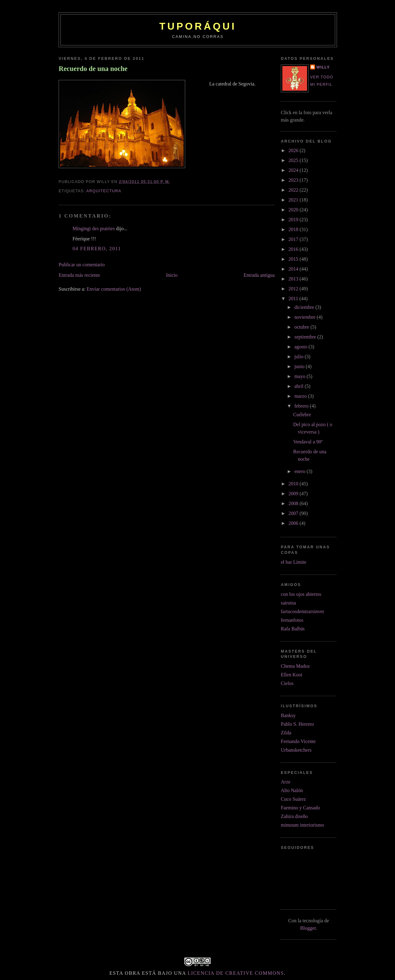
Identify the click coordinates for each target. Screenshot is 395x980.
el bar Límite (294, 562)
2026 (294, 150)
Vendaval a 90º (308, 442)
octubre (302, 327)
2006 (294, 523)
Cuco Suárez (293, 799)
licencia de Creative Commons (236, 973)
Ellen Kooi (292, 675)
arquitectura (104, 191)
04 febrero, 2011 (97, 249)
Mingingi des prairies (94, 228)
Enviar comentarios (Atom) (114, 289)
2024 (294, 170)
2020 (294, 210)
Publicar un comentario (82, 265)
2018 (294, 229)
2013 (294, 279)
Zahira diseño (294, 816)
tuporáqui (198, 26)
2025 (294, 160)
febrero (302, 406)
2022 (294, 190)
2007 (294, 513)
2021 (294, 200)
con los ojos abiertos (301, 594)
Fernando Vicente (298, 741)
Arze (286, 782)
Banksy (288, 715)
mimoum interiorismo (302, 825)
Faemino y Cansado (300, 808)
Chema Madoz (295, 666)
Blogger (308, 928)
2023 (294, 180)
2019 (294, 220)
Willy (323, 67)
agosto (301, 347)
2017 (294, 239)
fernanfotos (292, 620)
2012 (294, 289)
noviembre (306, 317)
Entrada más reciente (79, 275)
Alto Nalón (292, 790)
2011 (294, 299)
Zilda (286, 733)
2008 (294, 503)
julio (299, 357)
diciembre (305, 307)
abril (299, 386)
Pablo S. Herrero (297, 724)
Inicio (172, 275)
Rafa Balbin (293, 629)
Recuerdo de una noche (93, 69)
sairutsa (288, 603)
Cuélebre (302, 415)
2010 (294, 484)
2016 (294, 249)
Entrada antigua (259, 275)
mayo (301, 376)
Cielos (287, 683)
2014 (294, 269)
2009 (294, 494)
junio (300, 366)
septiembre (306, 337)
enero (301, 471)
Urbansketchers (296, 750)
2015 (294, 259)
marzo (301, 396)
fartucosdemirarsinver (302, 611)
